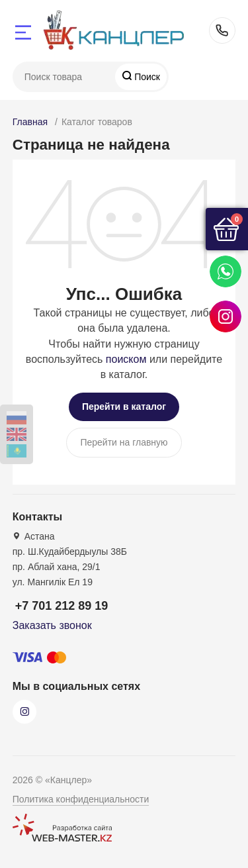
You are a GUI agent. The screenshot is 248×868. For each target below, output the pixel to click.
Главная (30, 122)
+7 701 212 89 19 (222, 30)
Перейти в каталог (124, 407)
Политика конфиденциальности (81, 799)
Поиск (146, 77)
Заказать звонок (52, 625)
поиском (126, 359)
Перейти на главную (124, 442)
